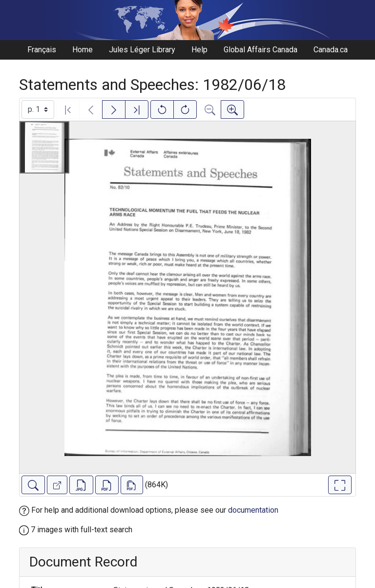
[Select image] (38, 109)
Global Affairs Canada (260, 50)
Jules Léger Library (142, 50)
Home (83, 50)
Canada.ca (331, 50)
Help (199, 50)
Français (42, 50)
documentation (253, 510)
